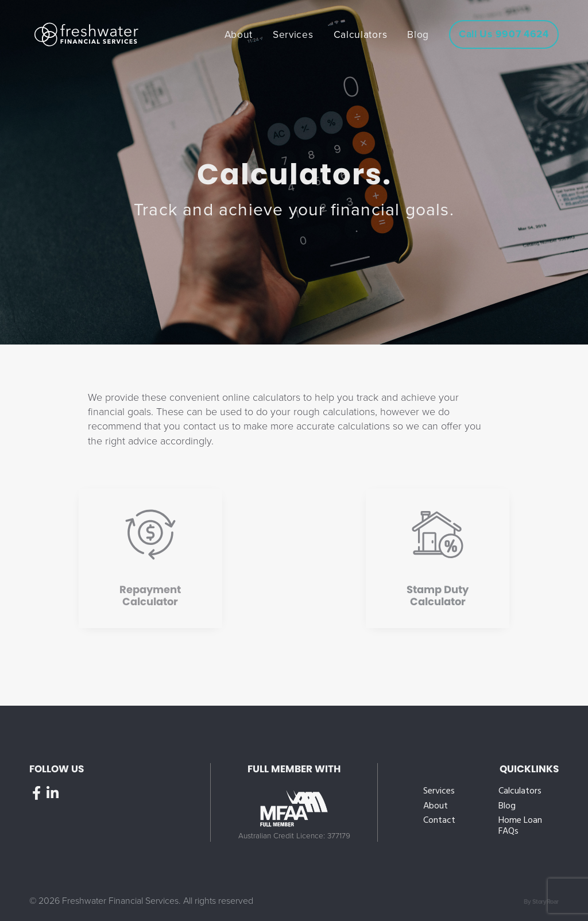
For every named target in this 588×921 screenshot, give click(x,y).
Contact (439, 821)
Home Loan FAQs (520, 826)
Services (439, 792)
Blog (507, 806)
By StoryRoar (541, 902)
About (436, 806)
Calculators (520, 792)
